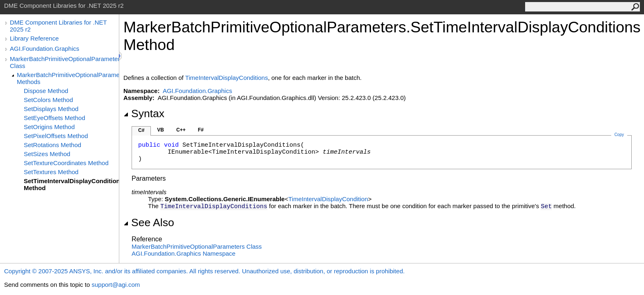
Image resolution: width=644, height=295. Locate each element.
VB (160, 130)
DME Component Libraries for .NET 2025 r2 (58, 26)
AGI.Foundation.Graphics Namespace (183, 253)
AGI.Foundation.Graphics (44, 49)
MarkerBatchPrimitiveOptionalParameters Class (64, 62)
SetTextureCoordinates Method (66, 163)
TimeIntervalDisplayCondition (328, 199)
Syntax (144, 113)
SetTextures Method (51, 172)
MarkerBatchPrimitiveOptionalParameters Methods (68, 78)
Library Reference (34, 38)
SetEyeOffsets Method (55, 118)
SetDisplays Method (51, 109)
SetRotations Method (52, 145)
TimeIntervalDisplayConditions (227, 78)
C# (141, 130)
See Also (149, 222)
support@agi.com (116, 285)
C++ (181, 130)
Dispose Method (46, 91)
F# (201, 130)
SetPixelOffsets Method (56, 136)
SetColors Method (48, 100)
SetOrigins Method (49, 127)
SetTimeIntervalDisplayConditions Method (71, 184)
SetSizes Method (47, 154)
